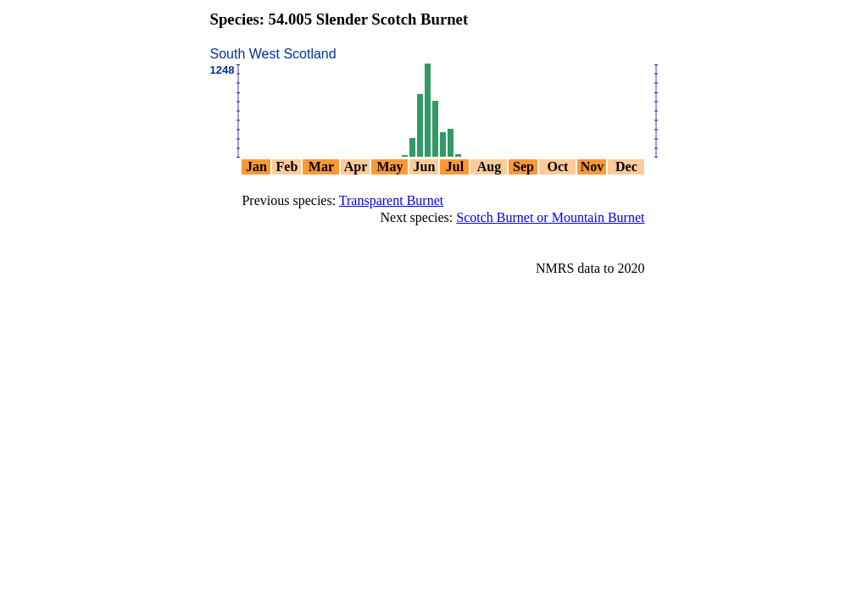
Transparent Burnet (391, 200)
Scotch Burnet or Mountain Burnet (550, 217)
